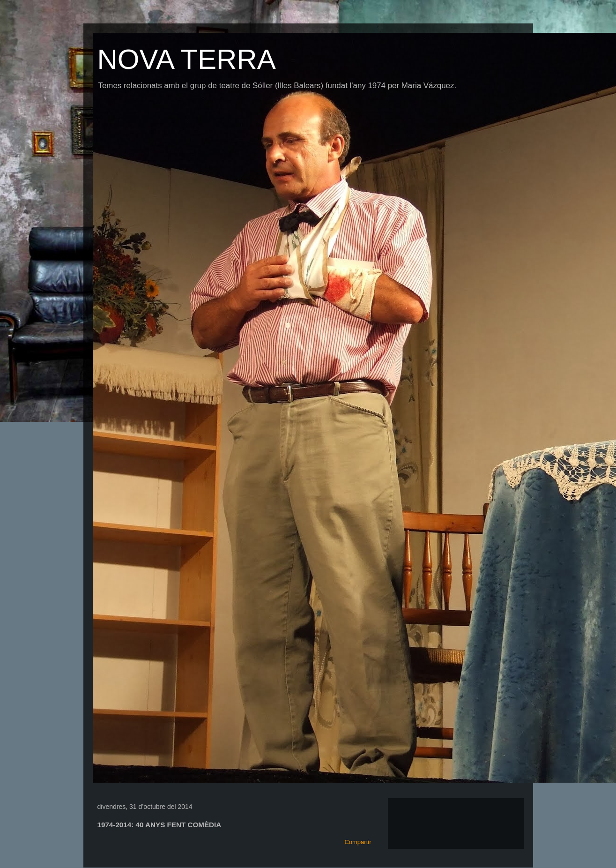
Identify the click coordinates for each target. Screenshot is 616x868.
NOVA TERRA (187, 59)
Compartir (358, 842)
